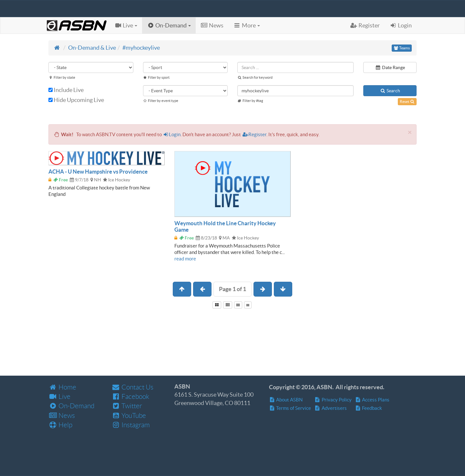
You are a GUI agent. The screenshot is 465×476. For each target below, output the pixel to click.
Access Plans (372, 400)
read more (185, 259)
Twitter (127, 406)
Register (254, 134)
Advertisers (331, 408)
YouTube (129, 415)
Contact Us (132, 387)
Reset (407, 101)
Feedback (369, 408)
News (62, 415)
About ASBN (286, 400)
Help (60, 425)
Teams (402, 48)
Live (59, 396)
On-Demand (71, 406)
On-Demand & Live (92, 48)
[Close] (410, 132)
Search (390, 91)
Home (62, 387)
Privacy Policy (333, 400)
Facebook (130, 396)
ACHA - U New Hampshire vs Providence (98, 172)
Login (172, 134)
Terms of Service (290, 408)
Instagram (131, 425)
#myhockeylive (141, 48)
